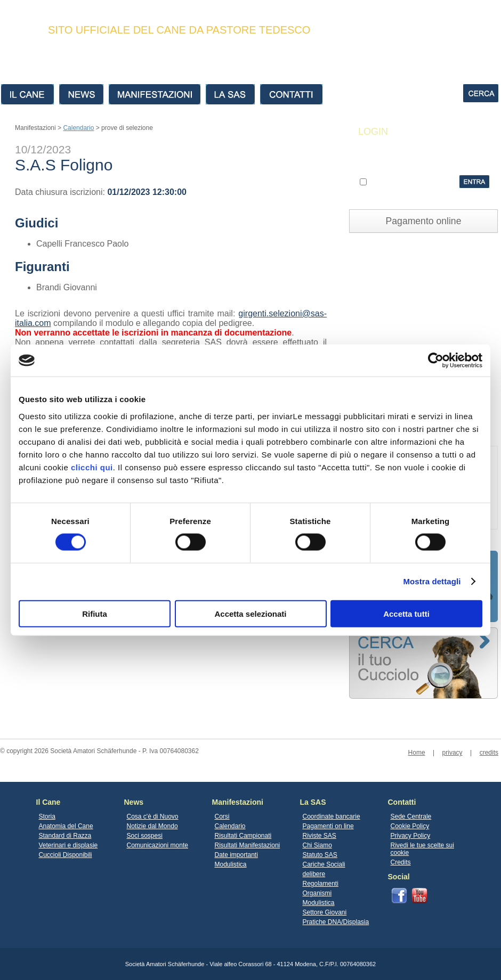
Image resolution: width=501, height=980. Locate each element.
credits (489, 753)
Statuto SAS (320, 855)
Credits (401, 862)
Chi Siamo (317, 845)
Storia (47, 816)
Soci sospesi (145, 836)
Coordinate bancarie (332, 816)
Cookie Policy (410, 826)
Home (417, 753)
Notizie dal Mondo (152, 826)
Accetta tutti (406, 613)
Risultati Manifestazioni (248, 845)
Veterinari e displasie (68, 845)
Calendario (78, 128)
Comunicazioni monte (157, 845)
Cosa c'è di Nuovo (153, 816)
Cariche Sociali (324, 864)
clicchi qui (92, 467)
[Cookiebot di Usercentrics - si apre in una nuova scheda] (436, 361)
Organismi (317, 893)
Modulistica (231, 864)
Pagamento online (424, 221)
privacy (452, 753)
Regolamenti (321, 884)
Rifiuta (95, 613)
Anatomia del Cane (66, 826)
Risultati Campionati (243, 836)
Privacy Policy (411, 836)
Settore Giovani (325, 912)
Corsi (222, 816)
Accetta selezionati (250, 613)
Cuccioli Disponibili (66, 855)
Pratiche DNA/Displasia (336, 922)
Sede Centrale (411, 816)
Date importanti (236, 855)
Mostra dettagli (432, 581)
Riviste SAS (320, 836)
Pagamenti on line (328, 826)
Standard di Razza (65, 836)
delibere (314, 874)
